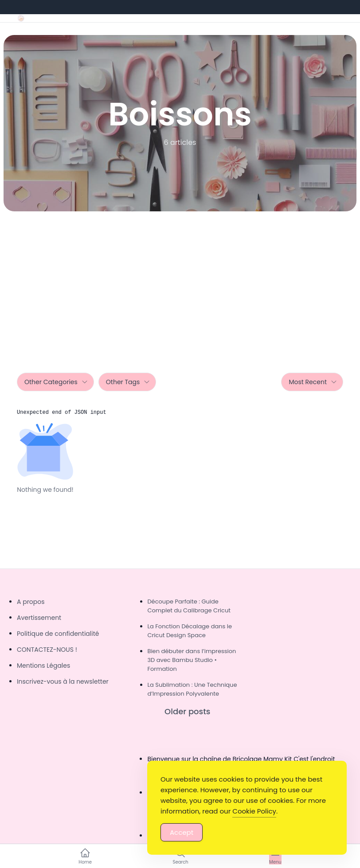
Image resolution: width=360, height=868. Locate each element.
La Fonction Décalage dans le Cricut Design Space (190, 631)
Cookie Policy (254, 811)
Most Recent (313, 382)
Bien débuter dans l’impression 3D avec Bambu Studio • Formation (192, 660)
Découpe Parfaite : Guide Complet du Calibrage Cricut (189, 606)
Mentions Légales (43, 666)
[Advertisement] (180, 278)
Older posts (187, 711)
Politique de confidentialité (58, 634)
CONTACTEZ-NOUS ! (47, 650)
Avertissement (39, 618)
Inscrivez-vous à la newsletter (63, 681)
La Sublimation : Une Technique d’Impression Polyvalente (192, 689)
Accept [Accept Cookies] (182, 832)
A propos (31, 602)
